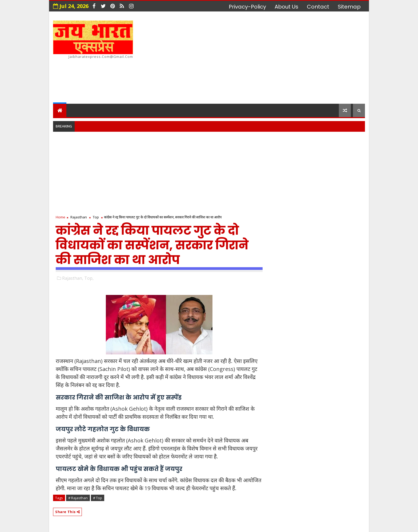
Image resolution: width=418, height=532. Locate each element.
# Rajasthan (78, 498)
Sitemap (349, 7)
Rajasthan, (73, 278)
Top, (89, 278)
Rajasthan (79, 217)
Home (61, 217)
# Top (98, 498)
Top (96, 217)
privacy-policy (247, 7)
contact (318, 7)
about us (286, 7)
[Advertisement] (268, 58)
